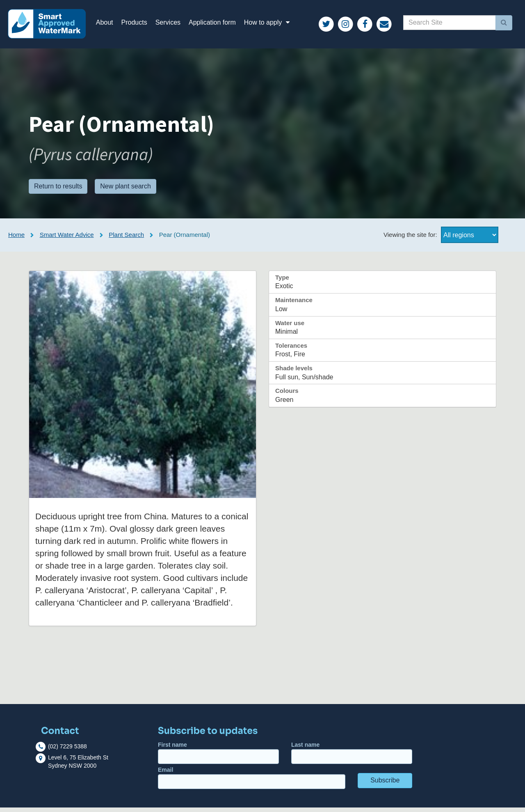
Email (252, 782)
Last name (352, 757)
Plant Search (126, 239)
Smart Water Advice (67, 239)
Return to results (58, 190)
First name (218, 757)
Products (139, 24)
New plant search (126, 190)
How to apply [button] (273, 24)
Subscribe (385, 785)
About (109, 24)
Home (16, 239)
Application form (217, 24)
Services (172, 24)
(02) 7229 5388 (67, 751)
